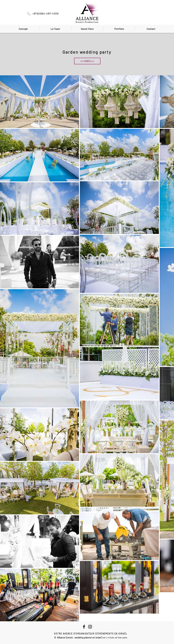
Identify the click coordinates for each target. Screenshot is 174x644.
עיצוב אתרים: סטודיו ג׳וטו (115, 638)
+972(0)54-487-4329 (46, 13)
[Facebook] (84, 627)
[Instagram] (90, 627)
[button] (87, 61)
